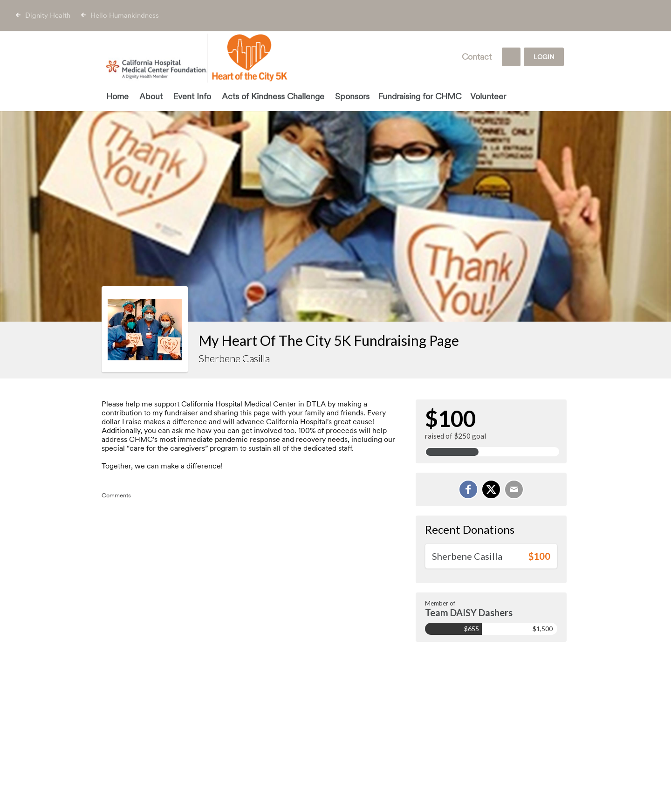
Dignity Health (48, 15)
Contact (477, 57)
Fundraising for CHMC (420, 96)
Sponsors (352, 96)
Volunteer (488, 96)
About (151, 96)
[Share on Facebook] (468, 489)
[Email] (514, 489)
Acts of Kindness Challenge (273, 96)
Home (117, 96)
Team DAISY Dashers (469, 612)
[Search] (511, 57)
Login (544, 57)
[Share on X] (491, 489)
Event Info (192, 96)
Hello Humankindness (125, 15)
